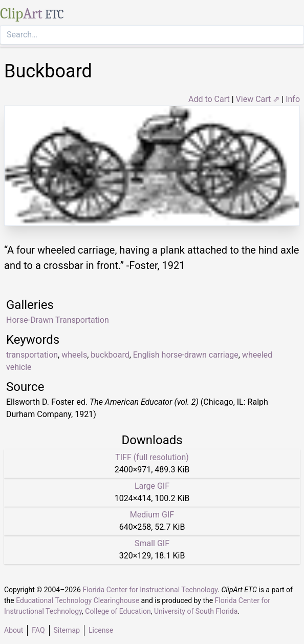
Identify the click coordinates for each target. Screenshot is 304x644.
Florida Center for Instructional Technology (150, 590)
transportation (32, 355)
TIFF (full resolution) (152, 457)
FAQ (38, 630)
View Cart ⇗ (258, 99)
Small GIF (152, 543)
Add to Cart (209, 99)
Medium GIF (152, 515)
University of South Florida (196, 611)
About (14, 630)
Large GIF (152, 486)
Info (293, 99)
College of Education (118, 611)
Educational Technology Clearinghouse (78, 600)
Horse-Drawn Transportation (58, 320)
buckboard (110, 355)
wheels (74, 355)
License (101, 630)
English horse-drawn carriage (186, 355)
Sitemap (67, 630)
